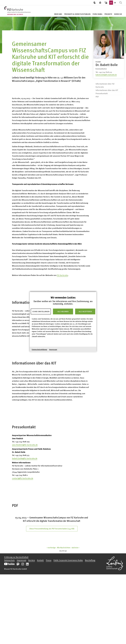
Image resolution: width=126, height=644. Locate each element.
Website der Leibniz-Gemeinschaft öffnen (115, 563)
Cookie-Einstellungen (41, 311)
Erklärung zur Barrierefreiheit (16, 557)
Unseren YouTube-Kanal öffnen (9, 564)
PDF (97, 97)
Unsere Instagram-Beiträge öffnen (23, 564)
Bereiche (118, 14)
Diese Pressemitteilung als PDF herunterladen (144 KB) (52, 529)
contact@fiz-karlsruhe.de (23, 478)
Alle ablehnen (63, 311)
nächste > (75, 547)
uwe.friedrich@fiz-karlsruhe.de (25, 445)
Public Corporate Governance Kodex (68, 560)
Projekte (108, 14)
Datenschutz (9, 560)
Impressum (53, 349)
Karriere (32, 560)
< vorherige (51, 547)
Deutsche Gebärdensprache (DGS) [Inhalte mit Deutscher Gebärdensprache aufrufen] (95, 3)
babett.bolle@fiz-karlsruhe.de (106, 75)
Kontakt (40, 560)
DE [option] (111, 3)
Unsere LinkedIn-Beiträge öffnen (27, 564)
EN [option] (115, 3)
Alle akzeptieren (85, 311)
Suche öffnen (121, 3)
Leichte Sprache (100, 3)
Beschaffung (90, 560)
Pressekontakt (102, 93)
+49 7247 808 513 (105, 72)
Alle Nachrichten (64, 547)
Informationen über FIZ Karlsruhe (105, 85)
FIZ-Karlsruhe (62, 275)
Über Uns (58, 14)
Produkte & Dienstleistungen (77, 14)
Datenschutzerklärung (39, 349)
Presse (49, 560)
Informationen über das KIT (107, 90)
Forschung (97, 14)
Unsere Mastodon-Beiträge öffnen (18, 564)
